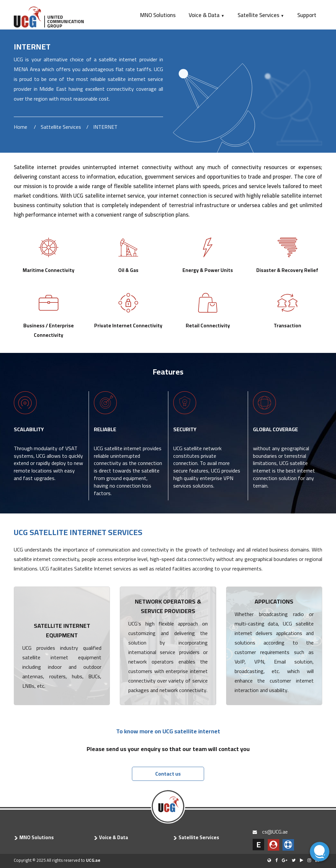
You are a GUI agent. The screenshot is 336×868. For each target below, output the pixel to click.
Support (307, 15)
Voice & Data (207, 15)
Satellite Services (261, 15)
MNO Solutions (158, 15)
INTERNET (105, 127)
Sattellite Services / (65, 127)
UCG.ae (93, 860)
